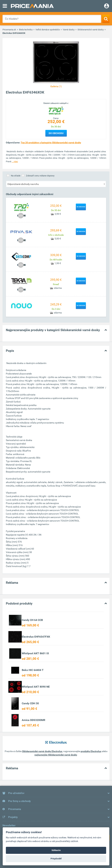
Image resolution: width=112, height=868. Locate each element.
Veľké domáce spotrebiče (48, 30)
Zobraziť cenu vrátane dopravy (40, 176)
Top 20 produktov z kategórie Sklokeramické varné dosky (51, 143)
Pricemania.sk (9, 30)
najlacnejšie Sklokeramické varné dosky (56, 755)
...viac (15, 161)
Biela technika (26, 30)
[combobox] (56, 184)
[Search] (106, 19)
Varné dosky (69, 30)
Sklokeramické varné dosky (91, 30)
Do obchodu (56, 133)
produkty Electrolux (91, 751)
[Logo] (56, 111)
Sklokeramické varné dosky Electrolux (42, 751)
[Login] (107, 6)
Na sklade (16, 176)
